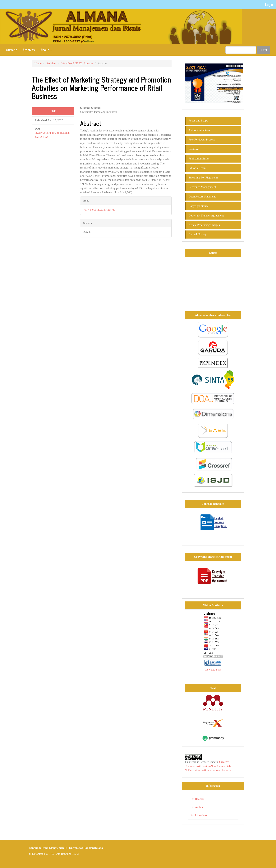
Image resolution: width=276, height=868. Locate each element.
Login (269, 4)
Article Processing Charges (204, 225)
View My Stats (213, 670)
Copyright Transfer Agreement (206, 216)
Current (11, 50)
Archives (29, 50)
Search (264, 50)
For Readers (198, 799)
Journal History (198, 234)
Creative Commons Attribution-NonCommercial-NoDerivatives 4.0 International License (208, 766)
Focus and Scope (198, 121)
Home (38, 63)
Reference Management (202, 187)
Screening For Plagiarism (203, 178)
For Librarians (199, 815)
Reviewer (194, 149)
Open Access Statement (202, 197)
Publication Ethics (199, 159)
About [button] (46, 50)
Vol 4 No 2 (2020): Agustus (77, 63)
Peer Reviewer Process (202, 140)
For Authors (197, 807)
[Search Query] (241, 50)
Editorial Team (197, 168)
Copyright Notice (199, 206)
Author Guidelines (199, 130)
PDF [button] (53, 111)
